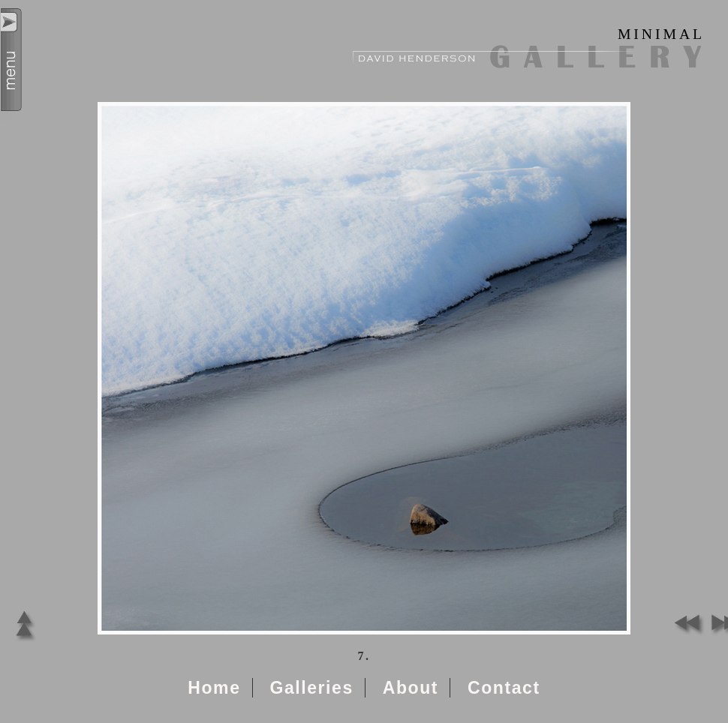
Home (214, 688)
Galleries (311, 688)
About (411, 688)
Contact (504, 688)
